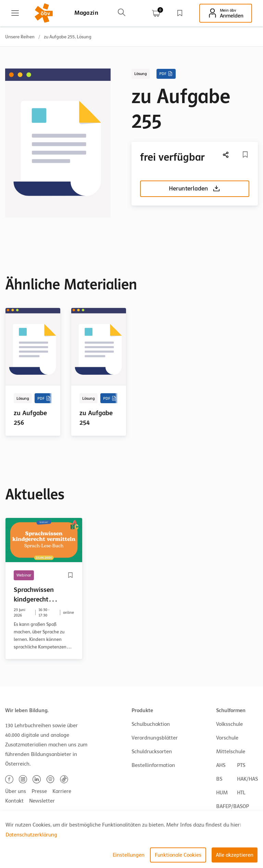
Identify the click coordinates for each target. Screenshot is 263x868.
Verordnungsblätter (155, 738)
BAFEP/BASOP (233, 806)
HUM (222, 793)
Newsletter (42, 801)
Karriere (62, 791)
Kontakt (14, 801)
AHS (221, 765)
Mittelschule (231, 752)
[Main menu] (15, 13)
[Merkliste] (245, 154)
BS (219, 779)
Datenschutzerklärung (31, 835)
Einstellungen (129, 855)
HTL (241, 793)
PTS (241, 765)
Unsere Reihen (20, 37)
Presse (39, 791)
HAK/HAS (247, 779)
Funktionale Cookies (178, 855)
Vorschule (227, 738)
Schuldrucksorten (152, 752)
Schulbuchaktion (151, 724)
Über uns (16, 791)
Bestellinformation (153, 765)
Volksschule (229, 724)
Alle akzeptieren (235, 855)
